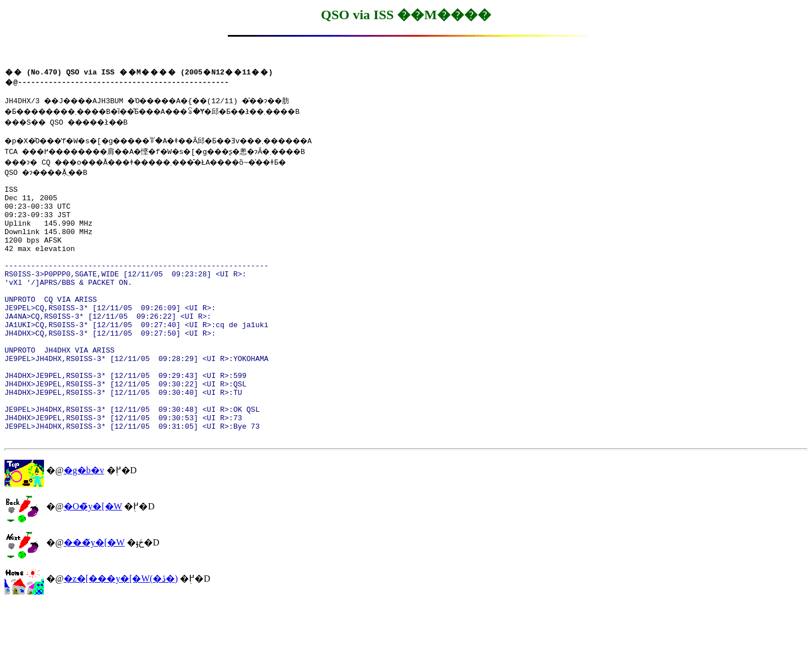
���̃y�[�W (94, 598)
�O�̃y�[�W (93, 562)
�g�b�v (84, 526)
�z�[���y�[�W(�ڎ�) (121, 634)
